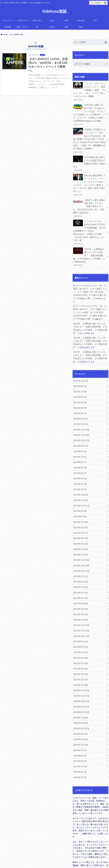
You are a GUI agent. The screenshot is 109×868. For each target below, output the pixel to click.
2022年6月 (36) (80, 564)
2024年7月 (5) (79, 433)
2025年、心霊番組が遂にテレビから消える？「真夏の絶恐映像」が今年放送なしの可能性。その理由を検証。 (90, 242)
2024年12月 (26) (80, 406)
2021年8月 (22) (80, 616)
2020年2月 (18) (80, 711)
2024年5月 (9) (79, 443)
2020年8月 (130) (80, 679)
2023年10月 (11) (80, 480)
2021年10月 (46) (80, 606)
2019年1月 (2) (79, 743)
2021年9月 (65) (80, 611)
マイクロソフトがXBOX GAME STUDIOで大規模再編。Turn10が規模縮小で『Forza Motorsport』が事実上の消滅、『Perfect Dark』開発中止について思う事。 (90, 220)
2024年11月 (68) (80, 411)
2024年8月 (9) (79, 427)
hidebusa (88, 282)
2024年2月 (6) (79, 459)
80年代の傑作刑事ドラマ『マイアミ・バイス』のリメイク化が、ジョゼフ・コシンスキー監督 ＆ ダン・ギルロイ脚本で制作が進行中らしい (90, 177)
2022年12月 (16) (80, 532)
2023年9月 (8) (79, 485)
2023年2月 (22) (80, 522)
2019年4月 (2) (79, 737)
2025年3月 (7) (79, 390)
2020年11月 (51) (80, 664)
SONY (66, 20)
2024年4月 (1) (79, 448)
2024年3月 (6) (79, 454)
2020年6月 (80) (80, 690)
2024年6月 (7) (79, 438)
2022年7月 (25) (80, 559)
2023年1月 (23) (80, 527)
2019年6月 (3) (79, 727)
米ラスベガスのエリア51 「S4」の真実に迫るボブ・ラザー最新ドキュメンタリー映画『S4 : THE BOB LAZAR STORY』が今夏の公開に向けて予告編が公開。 (90, 276)
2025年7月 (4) (79, 369)
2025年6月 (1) (79, 375)
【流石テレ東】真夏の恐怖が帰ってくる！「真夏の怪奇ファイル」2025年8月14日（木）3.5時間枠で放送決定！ (90, 198)
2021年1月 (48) (80, 653)
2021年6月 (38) (80, 627)
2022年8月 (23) (80, 553)
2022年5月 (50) (80, 569)
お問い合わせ (37, 20)
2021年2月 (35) (80, 648)
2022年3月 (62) (80, 580)
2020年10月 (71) (80, 669)
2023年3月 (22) (80, 516)
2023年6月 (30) (80, 501)
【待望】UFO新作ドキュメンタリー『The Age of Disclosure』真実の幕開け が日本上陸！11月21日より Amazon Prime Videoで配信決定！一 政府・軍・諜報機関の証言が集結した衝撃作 (90, 139)
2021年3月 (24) (80, 643)
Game (52, 20)
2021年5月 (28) (80, 632)
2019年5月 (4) (79, 732)
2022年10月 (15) (80, 543)
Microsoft (81, 20)
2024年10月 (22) (80, 417)
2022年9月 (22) (80, 548)
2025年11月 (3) (80, 359)
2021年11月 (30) (80, 601)
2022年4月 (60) (80, 574)
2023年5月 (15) (80, 506)
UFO (96, 20)
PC (37, 27)
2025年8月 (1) (79, 364)
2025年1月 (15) (80, 401)
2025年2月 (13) (80, 396)
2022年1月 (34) (80, 590)
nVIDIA (52, 27)
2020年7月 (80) (80, 685)
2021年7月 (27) (80, 622)
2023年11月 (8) (80, 475)
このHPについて (23, 20)
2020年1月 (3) (79, 716)
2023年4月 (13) (80, 511)
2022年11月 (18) (80, 538)
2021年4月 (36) (80, 637)
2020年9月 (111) (80, 674)
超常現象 (8, 27)
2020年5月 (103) (80, 695)
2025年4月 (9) (79, 385)
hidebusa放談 (55, 11)
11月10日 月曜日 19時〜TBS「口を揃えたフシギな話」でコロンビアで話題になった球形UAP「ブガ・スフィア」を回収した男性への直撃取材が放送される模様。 (90, 113)
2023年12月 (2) (80, 469)
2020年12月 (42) (80, 658)
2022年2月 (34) (80, 585)
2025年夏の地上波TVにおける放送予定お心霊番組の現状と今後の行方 (90, 159)
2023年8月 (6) (79, 490)
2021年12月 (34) (80, 595)
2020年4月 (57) (80, 701)
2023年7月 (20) (80, 495)
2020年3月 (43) (80, 706)
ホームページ (8, 20)
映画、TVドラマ (23, 27)
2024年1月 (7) (79, 464)
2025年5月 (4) (79, 380)
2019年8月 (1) (79, 722)
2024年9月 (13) (80, 422)
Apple (81, 27)
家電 (66, 27)
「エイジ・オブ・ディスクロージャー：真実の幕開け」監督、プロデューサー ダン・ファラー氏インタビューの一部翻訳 (90, 91)
